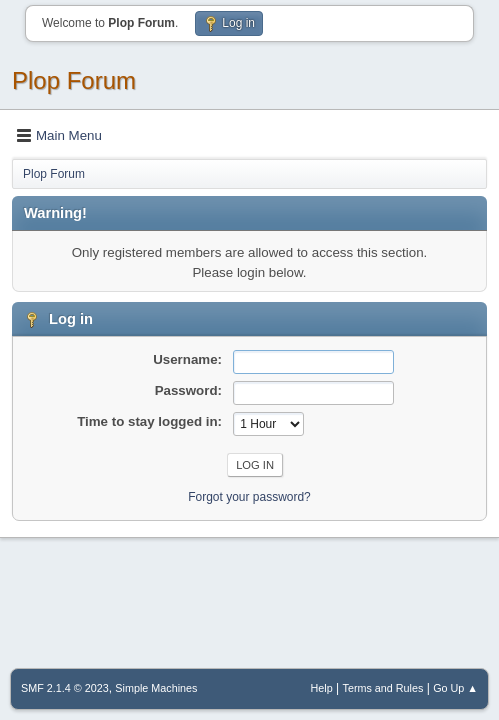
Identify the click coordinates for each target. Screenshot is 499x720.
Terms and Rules (383, 688)
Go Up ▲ (455, 688)
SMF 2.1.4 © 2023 (65, 688)
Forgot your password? (249, 497)
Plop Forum (74, 80)
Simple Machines (156, 688)
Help (322, 688)
